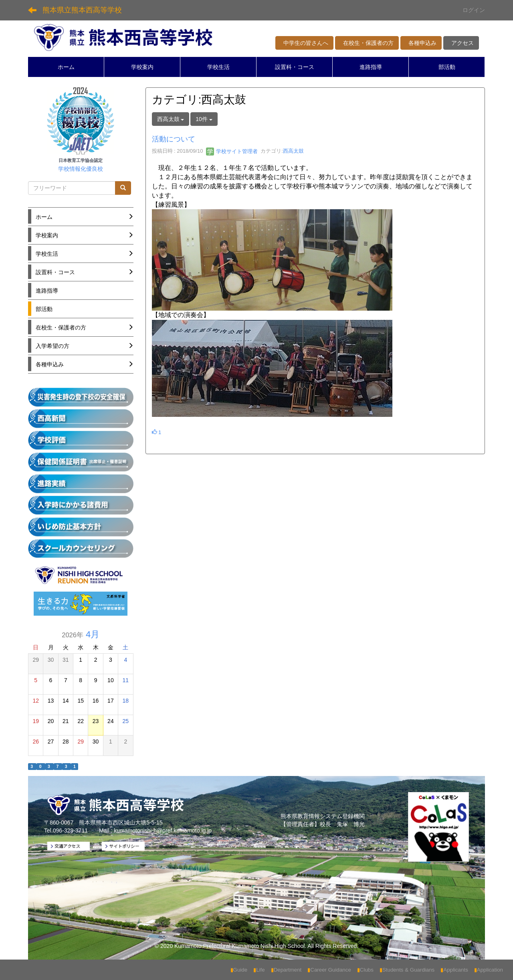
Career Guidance (329, 970)
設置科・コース (295, 67)
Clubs (365, 970)
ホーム (66, 67)
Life (259, 970)
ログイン (474, 10)
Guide (239, 970)
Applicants (454, 970)
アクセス (461, 43)
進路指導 (371, 67)
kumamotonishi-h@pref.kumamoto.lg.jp (163, 830)
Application (489, 970)
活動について (174, 139)
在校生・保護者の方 (367, 43)
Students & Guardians (407, 970)
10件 (204, 119)
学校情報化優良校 (81, 169)
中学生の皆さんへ (304, 43)
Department (286, 970)
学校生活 (218, 67)
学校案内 (142, 67)
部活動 (447, 67)
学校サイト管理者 (232, 151)
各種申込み (421, 43)
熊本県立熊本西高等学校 (82, 10)
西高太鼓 (293, 151)
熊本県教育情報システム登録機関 (323, 816)
